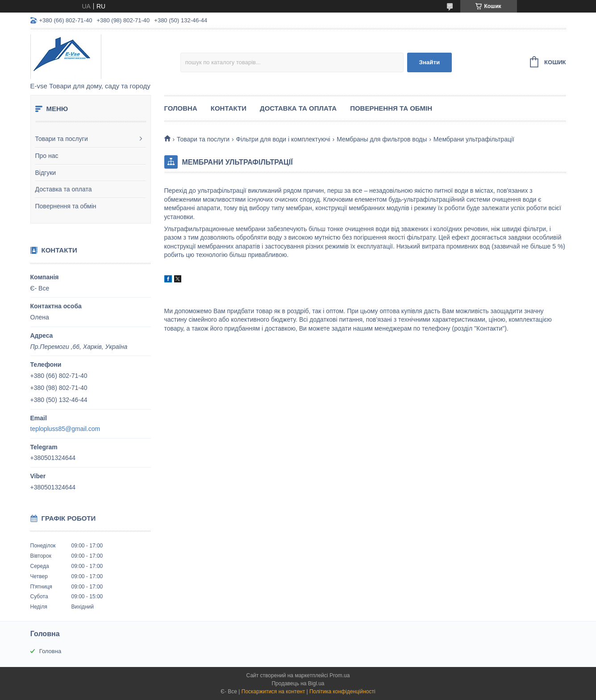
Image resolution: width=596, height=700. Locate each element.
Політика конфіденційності (342, 692)
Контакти (229, 108)
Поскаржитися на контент (273, 692)
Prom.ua (340, 675)
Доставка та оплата (64, 189)
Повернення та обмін (66, 206)
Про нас (47, 156)
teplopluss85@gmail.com (65, 429)
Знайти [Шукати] (429, 62)
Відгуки (46, 173)
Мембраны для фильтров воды (382, 139)
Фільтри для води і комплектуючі (283, 139)
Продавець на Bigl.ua (298, 683)
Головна (181, 108)
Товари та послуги (62, 139)
